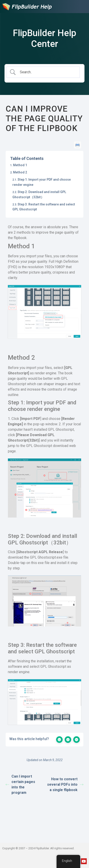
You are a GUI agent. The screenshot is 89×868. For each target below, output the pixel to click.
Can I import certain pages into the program (20, 784)
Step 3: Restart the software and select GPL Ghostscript (44, 207)
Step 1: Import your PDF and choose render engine (42, 182)
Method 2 (20, 172)
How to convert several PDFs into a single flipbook (65, 784)
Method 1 (20, 165)
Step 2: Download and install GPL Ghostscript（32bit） (39, 194)
